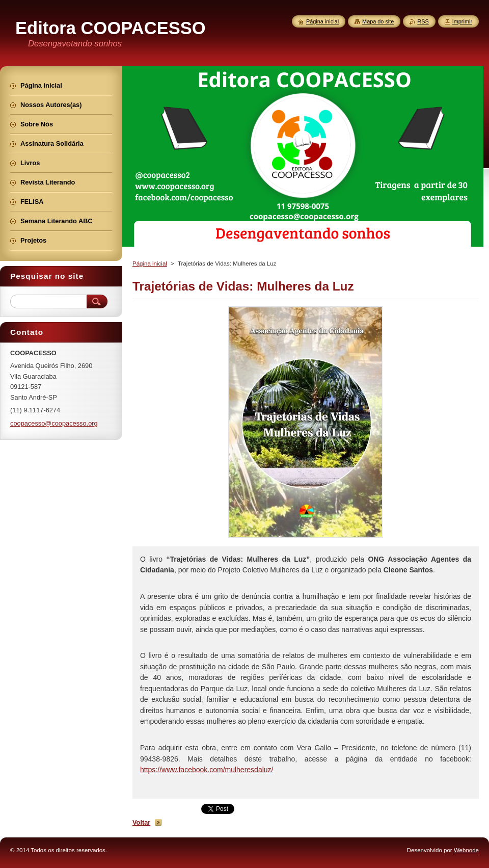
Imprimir (462, 21)
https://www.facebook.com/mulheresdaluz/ (207, 770)
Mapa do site (378, 21)
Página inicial (150, 264)
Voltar (141, 822)
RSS (423, 21)
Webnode (466, 850)
